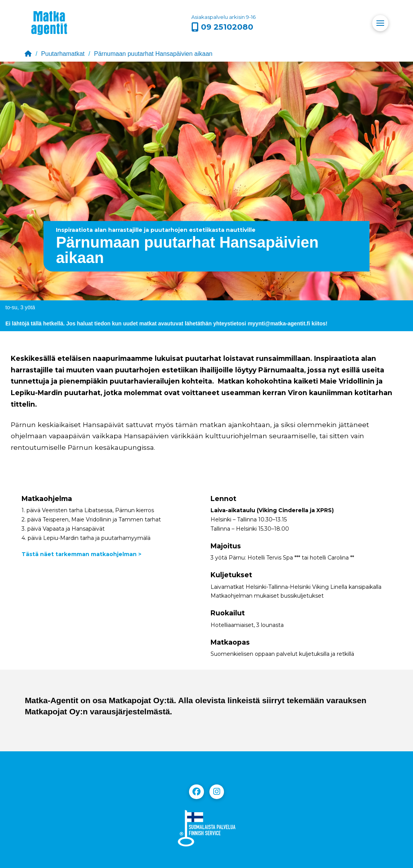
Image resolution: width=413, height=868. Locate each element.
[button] (380, 23)
